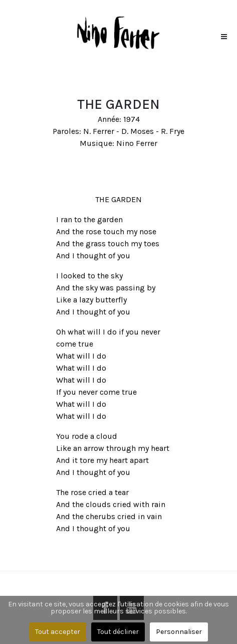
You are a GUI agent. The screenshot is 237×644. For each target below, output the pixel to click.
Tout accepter (58, 632)
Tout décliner (118, 632)
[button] (224, 34)
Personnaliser (179, 632)
